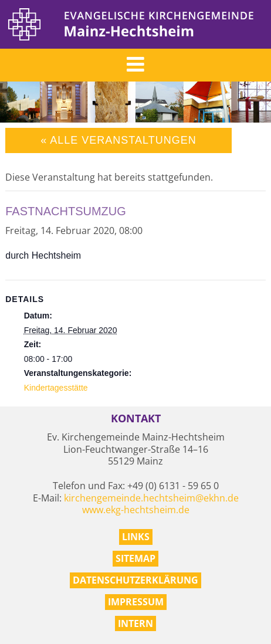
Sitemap (135, 558)
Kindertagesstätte (56, 388)
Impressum (136, 602)
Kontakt (136, 418)
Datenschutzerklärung (135, 580)
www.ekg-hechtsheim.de (136, 510)
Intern (135, 623)
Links (136, 537)
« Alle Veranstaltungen (118, 140)
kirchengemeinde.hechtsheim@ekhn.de (151, 498)
